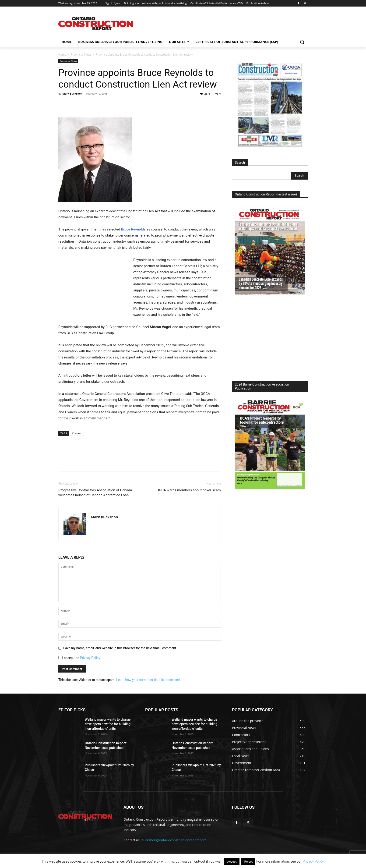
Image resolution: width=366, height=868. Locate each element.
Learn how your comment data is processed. (148, 680)
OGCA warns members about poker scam (189, 490)
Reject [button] (248, 862)
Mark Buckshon (72, 94)
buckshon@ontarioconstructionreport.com (174, 840)
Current (77, 433)
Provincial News (81, 55)
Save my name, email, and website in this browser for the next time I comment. (120, 648)
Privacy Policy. (313, 861)
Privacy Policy (90, 658)
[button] (302, 42)
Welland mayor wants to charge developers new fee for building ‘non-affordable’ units (108, 724)
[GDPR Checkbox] (60, 657)
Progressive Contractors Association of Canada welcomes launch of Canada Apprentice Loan (95, 493)
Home (62, 55)
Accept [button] (232, 862)
